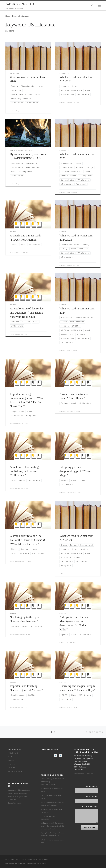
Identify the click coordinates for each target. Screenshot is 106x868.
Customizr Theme (40, 863)
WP (16, 863)
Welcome (13, 753)
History (12, 764)
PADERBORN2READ (22, 859)
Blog (14, 16)
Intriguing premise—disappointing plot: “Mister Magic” (75, 471)
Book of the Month (15, 803)
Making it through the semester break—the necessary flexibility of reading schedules (53, 826)
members (12, 768)
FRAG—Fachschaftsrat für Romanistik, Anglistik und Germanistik (17, 796)
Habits (11, 760)
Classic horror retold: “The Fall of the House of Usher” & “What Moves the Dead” (28, 540)
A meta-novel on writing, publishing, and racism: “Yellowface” (25, 471)
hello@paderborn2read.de (83, 773)
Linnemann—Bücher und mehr (19, 790)
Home (8, 16)
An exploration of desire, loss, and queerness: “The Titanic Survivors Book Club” (28, 313)
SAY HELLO (89, 827)
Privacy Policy (15, 771)
